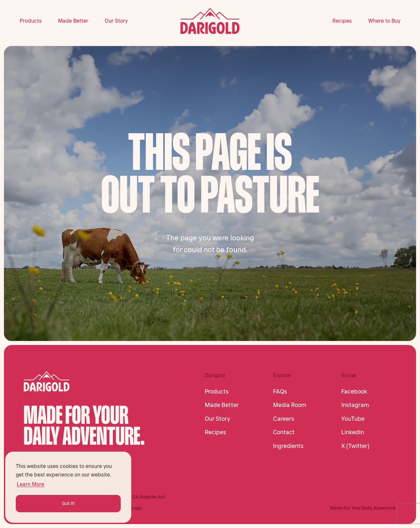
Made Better (73, 21)
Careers (284, 419)
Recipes (342, 21)
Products (31, 21)
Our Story (116, 21)
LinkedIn (353, 432)
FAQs (280, 392)
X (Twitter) (355, 446)
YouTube (353, 419)
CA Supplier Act (149, 497)
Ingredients (288, 446)
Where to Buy (384, 21)
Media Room (290, 405)
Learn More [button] (31, 484)
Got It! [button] (68, 503)
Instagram (355, 405)
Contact (284, 432)
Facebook (354, 392)
